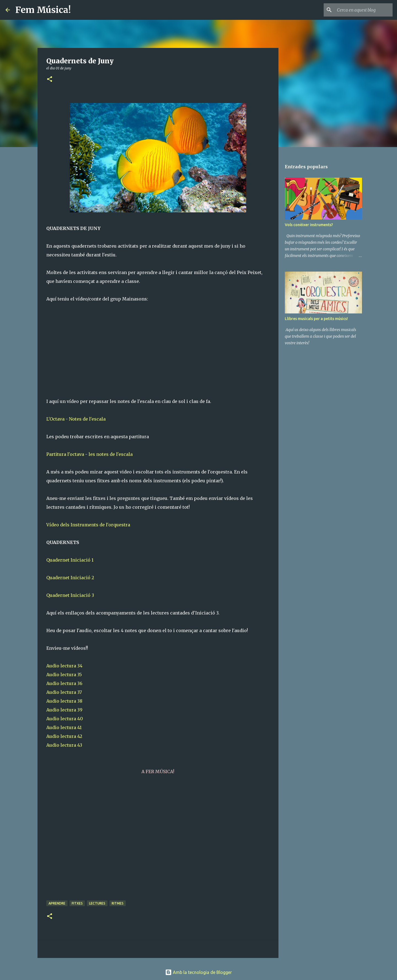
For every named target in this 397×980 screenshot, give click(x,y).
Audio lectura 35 (64, 675)
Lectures (97, 903)
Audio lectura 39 (64, 710)
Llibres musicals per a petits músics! (316, 319)
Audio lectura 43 (64, 745)
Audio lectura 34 (64, 666)
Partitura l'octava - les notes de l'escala (89, 454)
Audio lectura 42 (64, 736)
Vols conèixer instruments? (309, 225)
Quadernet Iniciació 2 (70, 578)
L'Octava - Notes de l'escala (76, 419)
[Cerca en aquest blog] (364, 10)
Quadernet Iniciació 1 (70, 560)
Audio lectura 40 (65, 719)
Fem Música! (43, 10)
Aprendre (57, 903)
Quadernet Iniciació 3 (70, 595)
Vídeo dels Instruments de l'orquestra (88, 525)
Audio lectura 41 (64, 727)
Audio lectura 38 (64, 701)
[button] (50, 79)
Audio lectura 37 (64, 692)
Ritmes (118, 903)
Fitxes (77, 903)
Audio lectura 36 (64, 683)
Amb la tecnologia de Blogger (198, 972)
